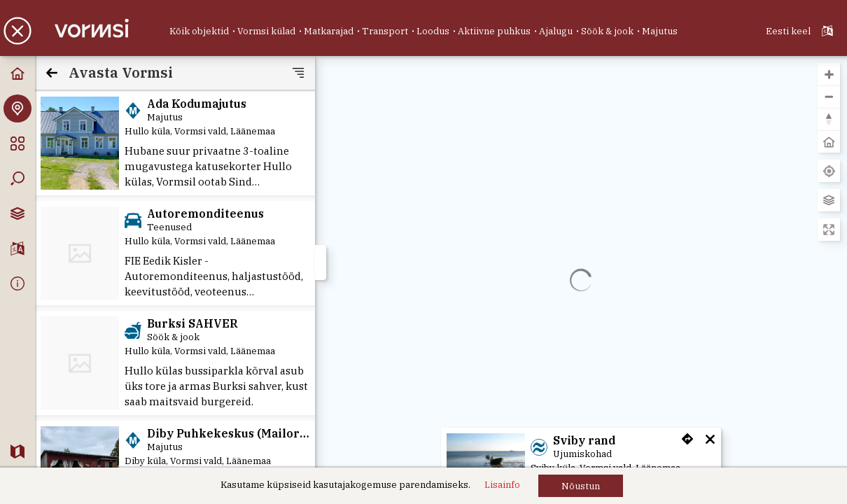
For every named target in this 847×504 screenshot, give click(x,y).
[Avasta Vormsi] (17, 108)
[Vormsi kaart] (98, 29)
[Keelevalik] (17, 248)
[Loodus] (433, 31)
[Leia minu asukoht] (829, 171)
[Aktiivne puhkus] (494, 31)
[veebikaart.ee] (17, 451)
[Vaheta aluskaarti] (829, 200)
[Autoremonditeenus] (175, 253)
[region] (581, 280)
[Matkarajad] (329, 31)
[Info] (17, 283)
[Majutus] (660, 31)
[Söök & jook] (607, 31)
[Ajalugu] (556, 31)
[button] (581, 486)
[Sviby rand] (486, 462)
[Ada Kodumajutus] (80, 143)
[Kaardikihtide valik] (17, 213)
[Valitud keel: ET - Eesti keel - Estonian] (801, 31)
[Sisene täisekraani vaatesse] (829, 230)
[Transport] (385, 31)
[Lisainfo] (502, 485)
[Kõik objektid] (199, 31)
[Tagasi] (52, 73)
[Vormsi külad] (266, 31)
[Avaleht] (17, 73)
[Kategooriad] (17, 143)
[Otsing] (17, 178)
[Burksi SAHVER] (175, 363)
